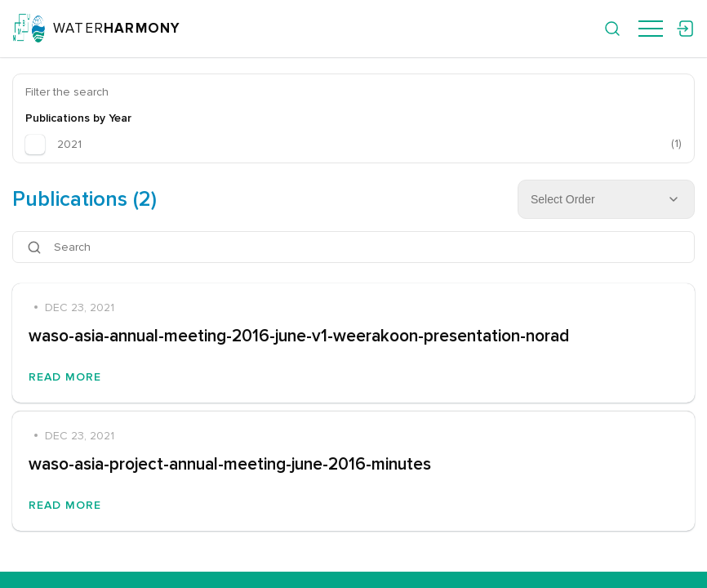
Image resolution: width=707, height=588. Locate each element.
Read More (65, 377)
